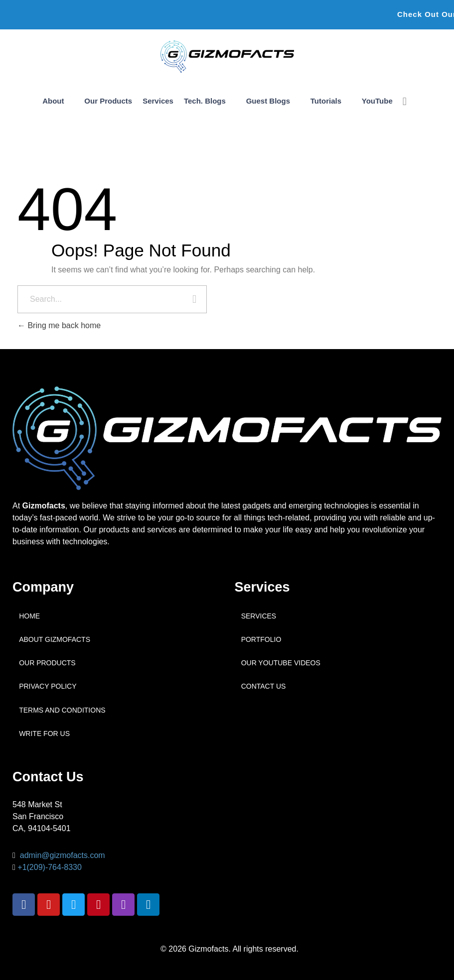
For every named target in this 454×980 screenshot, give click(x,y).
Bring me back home (59, 325)
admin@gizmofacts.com (63, 855)
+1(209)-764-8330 (50, 867)
